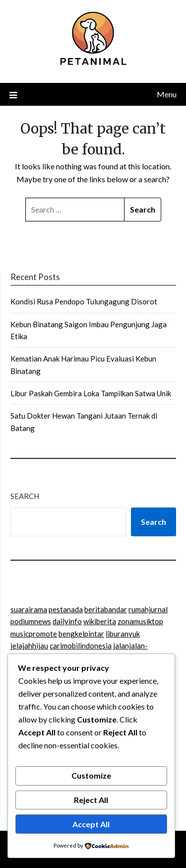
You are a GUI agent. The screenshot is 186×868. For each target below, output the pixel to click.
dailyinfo (67, 621)
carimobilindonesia (81, 646)
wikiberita (100, 621)
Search (25, 496)
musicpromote (34, 634)
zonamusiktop (140, 621)
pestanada (66, 609)
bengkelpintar (81, 634)
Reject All (91, 800)
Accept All (91, 824)
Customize (91, 775)
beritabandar (106, 609)
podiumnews (31, 621)
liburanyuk (123, 634)
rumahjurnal (148, 609)
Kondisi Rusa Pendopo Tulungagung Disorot (84, 301)
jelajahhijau (29, 646)
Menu (167, 94)
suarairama (29, 609)
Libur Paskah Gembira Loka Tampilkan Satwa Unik (91, 393)
